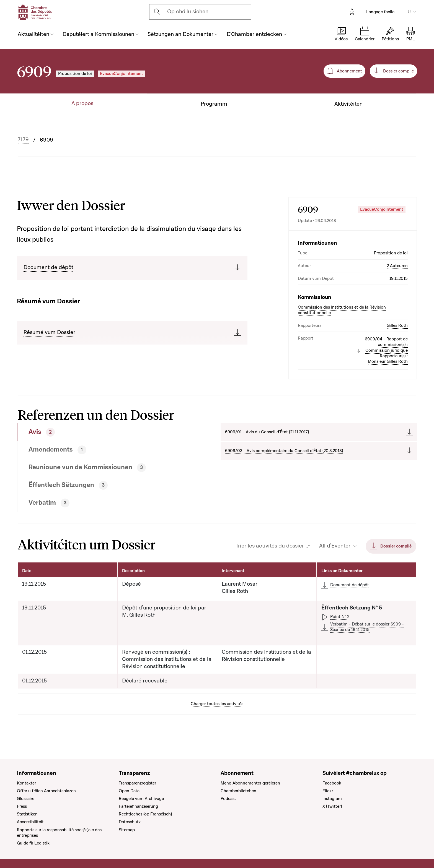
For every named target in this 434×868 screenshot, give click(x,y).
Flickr (328, 791)
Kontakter (26, 783)
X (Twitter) (332, 806)
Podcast (228, 799)
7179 (23, 140)
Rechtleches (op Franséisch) (145, 814)
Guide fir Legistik (33, 843)
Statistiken (27, 814)
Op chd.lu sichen (188, 12)
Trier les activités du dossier (270, 546)
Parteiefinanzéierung (138, 806)
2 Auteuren (397, 266)
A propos (82, 104)
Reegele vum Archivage (141, 799)
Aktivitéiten (348, 104)
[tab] (98, 432)
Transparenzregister (137, 783)
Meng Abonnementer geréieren (250, 783)
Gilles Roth (397, 325)
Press (22, 806)
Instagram (332, 799)
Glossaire (26, 799)
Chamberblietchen (238, 791)
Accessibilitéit (30, 822)
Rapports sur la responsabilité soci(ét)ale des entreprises (59, 833)
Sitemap (127, 830)
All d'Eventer (335, 546)
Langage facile (380, 12)
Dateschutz (130, 822)
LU (408, 12)
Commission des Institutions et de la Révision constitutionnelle (342, 310)
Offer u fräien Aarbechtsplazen (46, 791)
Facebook (332, 783)
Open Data (129, 791)
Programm (214, 104)
